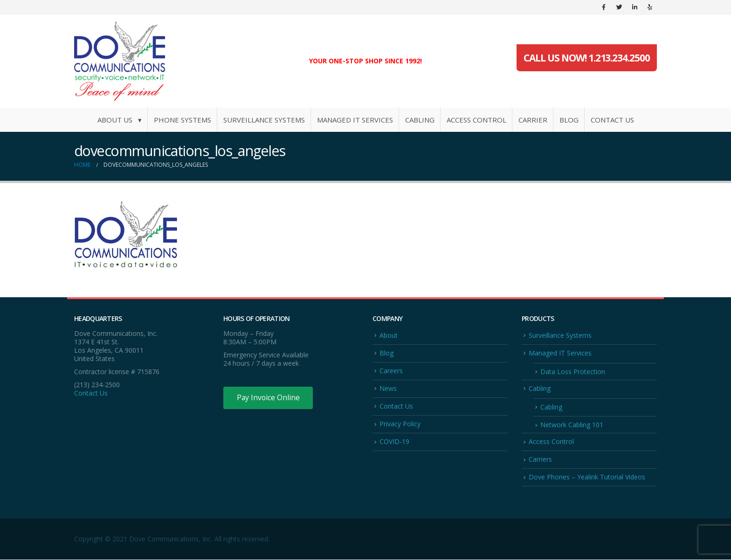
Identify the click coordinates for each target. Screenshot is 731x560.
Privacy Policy (400, 424)
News (388, 388)
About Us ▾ (120, 120)
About (389, 335)
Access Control (476, 120)
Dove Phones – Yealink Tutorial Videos (587, 478)
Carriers (540, 460)
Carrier (533, 120)
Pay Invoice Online (269, 398)
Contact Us (612, 120)
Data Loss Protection (573, 372)
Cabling (420, 120)
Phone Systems (183, 120)
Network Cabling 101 (572, 425)
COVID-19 (394, 442)
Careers (391, 371)
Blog (569, 120)
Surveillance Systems (264, 120)
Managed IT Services (355, 120)
